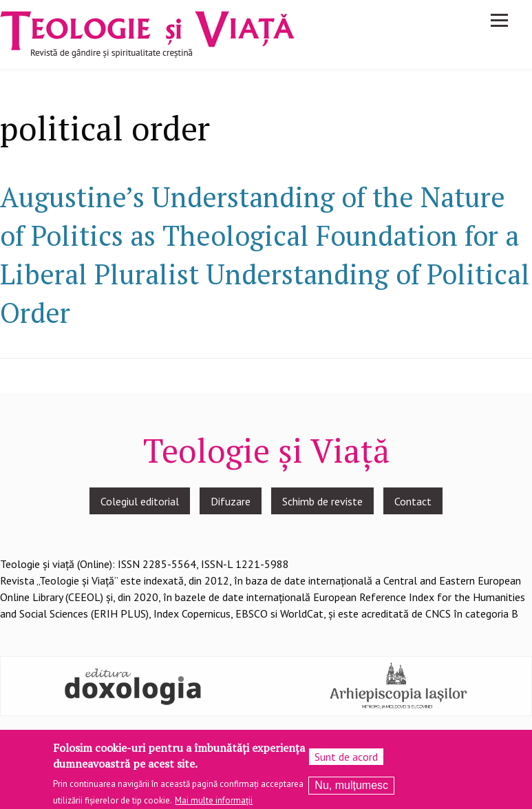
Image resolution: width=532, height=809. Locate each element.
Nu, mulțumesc (351, 789)
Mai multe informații (214, 804)
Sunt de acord (346, 760)
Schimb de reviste (322, 501)
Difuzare (231, 501)
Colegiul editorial (140, 501)
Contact (413, 501)
